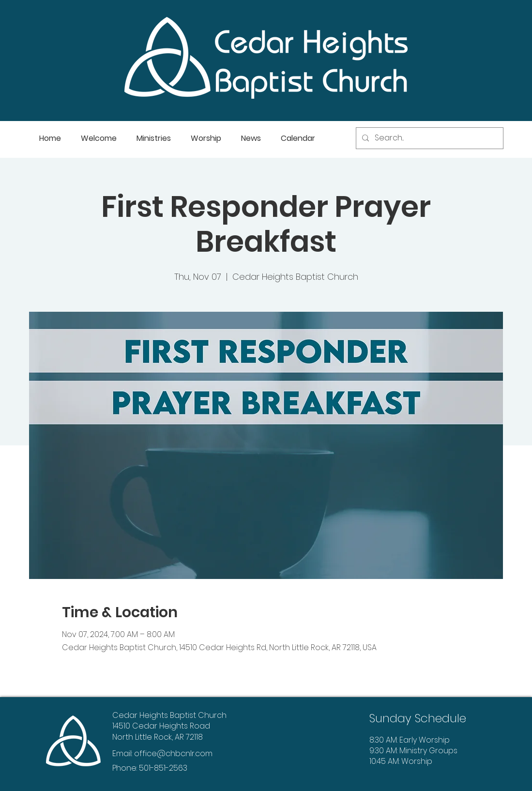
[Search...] (429, 138)
